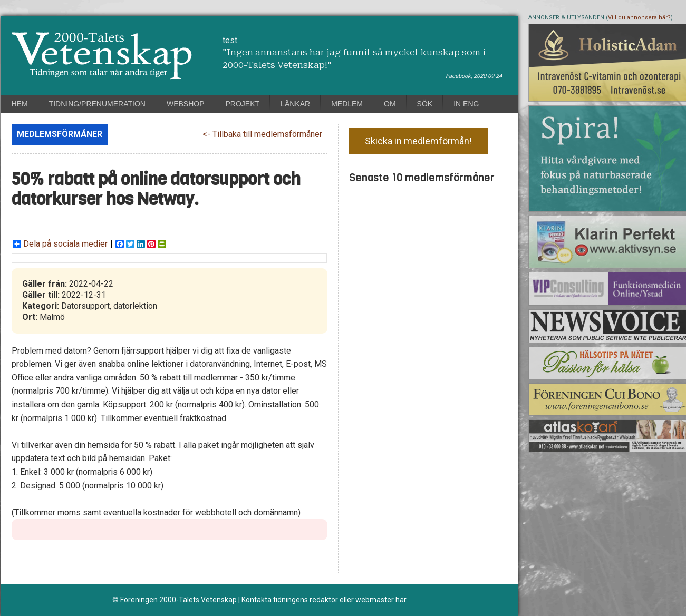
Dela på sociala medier (60, 244)
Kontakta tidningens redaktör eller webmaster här (324, 600)
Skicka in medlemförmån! (418, 141)
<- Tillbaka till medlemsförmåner (262, 134)
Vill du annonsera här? (639, 18)
